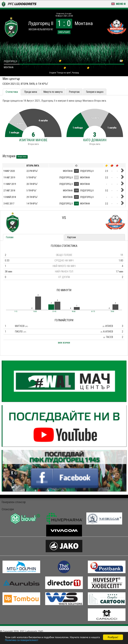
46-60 (74, 312)
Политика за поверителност (22, 640)
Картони (71, 237)
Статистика (12, 92)
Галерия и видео (95, 92)
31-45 (54, 312)
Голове (10, 237)
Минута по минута (53, 92)
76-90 (112, 312)
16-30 (35, 312)
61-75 (93, 312)
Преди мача (31, 92)
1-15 (16, 312)
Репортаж (74, 92)
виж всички (64, 343)
